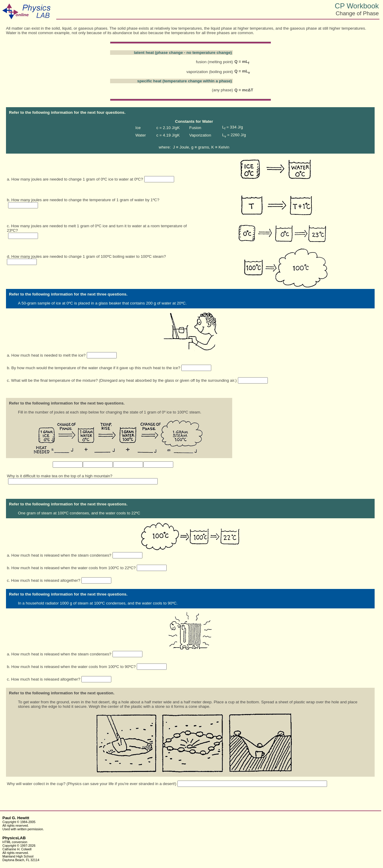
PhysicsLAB (14, 838)
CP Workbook (357, 6)
